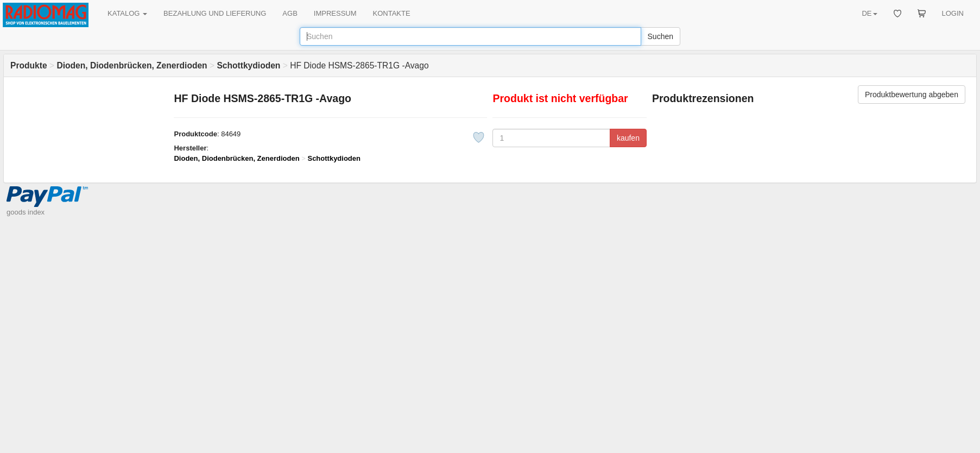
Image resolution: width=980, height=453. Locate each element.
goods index (26, 212)
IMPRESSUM (335, 13)
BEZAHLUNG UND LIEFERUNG (215, 13)
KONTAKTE (392, 13)
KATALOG (127, 13)
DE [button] (869, 13)
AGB (290, 13)
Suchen (660, 36)
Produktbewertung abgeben (912, 95)
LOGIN (953, 13)
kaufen (628, 138)
